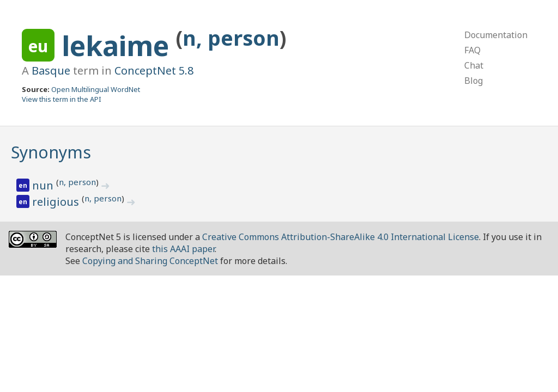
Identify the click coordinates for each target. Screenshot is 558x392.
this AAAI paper (183, 249)
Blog (474, 81)
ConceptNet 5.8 (154, 71)
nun (44, 185)
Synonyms (51, 152)
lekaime (119, 46)
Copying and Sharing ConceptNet (150, 261)
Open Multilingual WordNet (96, 89)
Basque (51, 71)
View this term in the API (62, 99)
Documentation (496, 35)
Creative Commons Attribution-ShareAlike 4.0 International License (341, 237)
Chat (474, 65)
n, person (231, 38)
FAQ (472, 50)
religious (57, 202)
